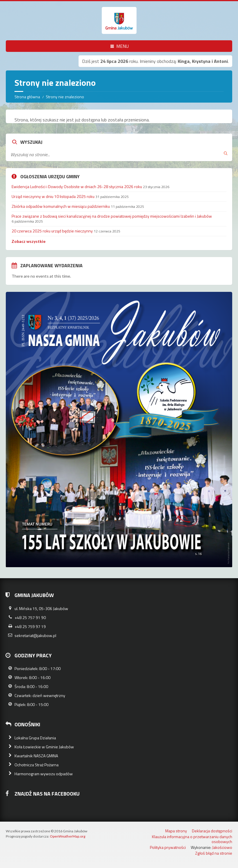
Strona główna (27, 97)
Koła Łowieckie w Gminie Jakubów (44, 747)
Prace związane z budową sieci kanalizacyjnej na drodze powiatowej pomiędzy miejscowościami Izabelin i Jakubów (112, 216)
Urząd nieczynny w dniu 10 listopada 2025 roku (53, 196)
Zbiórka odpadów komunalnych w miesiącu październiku (61, 206)
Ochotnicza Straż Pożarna (37, 765)
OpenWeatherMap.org (68, 836)
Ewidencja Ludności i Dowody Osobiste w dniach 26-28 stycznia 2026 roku (77, 186)
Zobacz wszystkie (29, 241)
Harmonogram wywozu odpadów (44, 774)
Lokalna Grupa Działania (35, 738)
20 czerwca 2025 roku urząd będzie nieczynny (52, 231)
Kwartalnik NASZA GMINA (36, 756)
